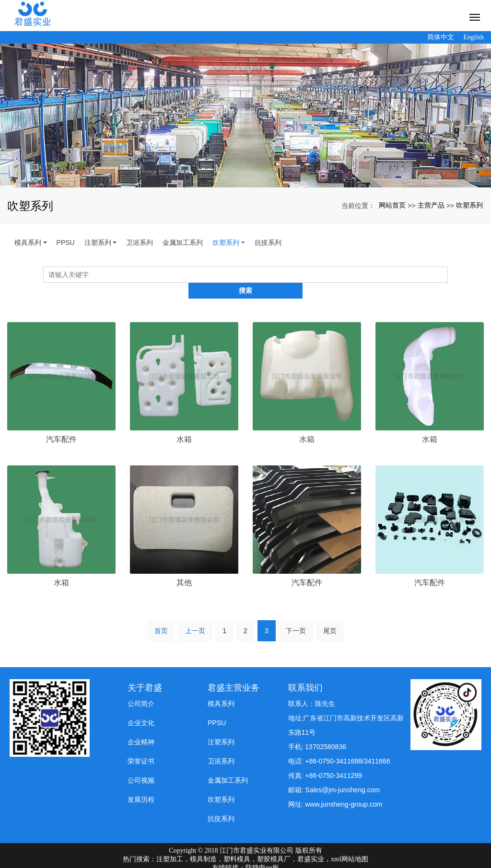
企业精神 (141, 726)
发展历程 (141, 784)
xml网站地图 (350, 843)
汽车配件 (61, 423)
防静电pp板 (262, 851)
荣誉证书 (141, 745)
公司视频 (141, 764)
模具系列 (28, 243)
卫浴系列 (140, 243)
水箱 (184, 423)
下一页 (296, 614)
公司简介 (141, 688)
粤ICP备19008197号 (245, 860)
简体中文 (441, 37)
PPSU (66, 243)
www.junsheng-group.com (344, 788)
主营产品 (431, 205)
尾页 (330, 614)
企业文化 (141, 707)
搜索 (448, 275)
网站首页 (392, 205)
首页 (161, 614)
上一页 (195, 614)
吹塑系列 (469, 205)
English (473, 37)
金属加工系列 (183, 243)
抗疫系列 (268, 243)
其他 (184, 567)
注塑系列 (98, 243)
